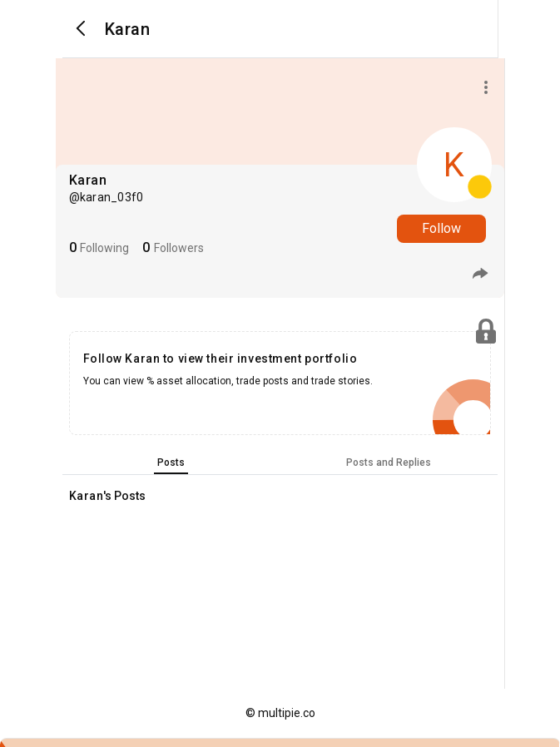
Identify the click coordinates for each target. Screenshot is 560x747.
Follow (441, 228)
